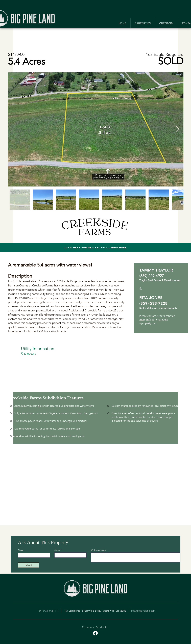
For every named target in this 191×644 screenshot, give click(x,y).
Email (57, 550)
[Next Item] (178, 129)
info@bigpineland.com (143, 611)
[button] (143, 23)
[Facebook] (95, 633)
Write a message (99, 550)
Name (21, 550)
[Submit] (28, 565)
